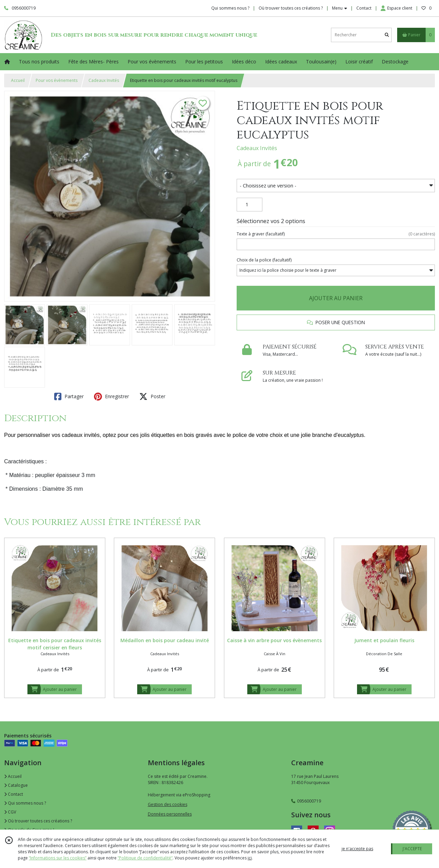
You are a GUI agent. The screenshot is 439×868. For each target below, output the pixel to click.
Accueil (18, 80)
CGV (10, 812)
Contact (364, 8)
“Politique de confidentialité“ (145, 858)
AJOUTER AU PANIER (336, 298)
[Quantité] (250, 205)
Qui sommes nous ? (25, 803)
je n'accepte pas (357, 849)
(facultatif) (336, 234)
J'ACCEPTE (412, 849)
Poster (152, 396)
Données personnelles (170, 814)
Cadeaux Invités (104, 80)
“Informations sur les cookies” (58, 858)
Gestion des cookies (168, 804)
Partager (69, 396)
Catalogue (16, 785)
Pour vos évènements (57, 80)
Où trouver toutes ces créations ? (38, 821)
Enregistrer (111, 396)
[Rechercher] (387, 35)
